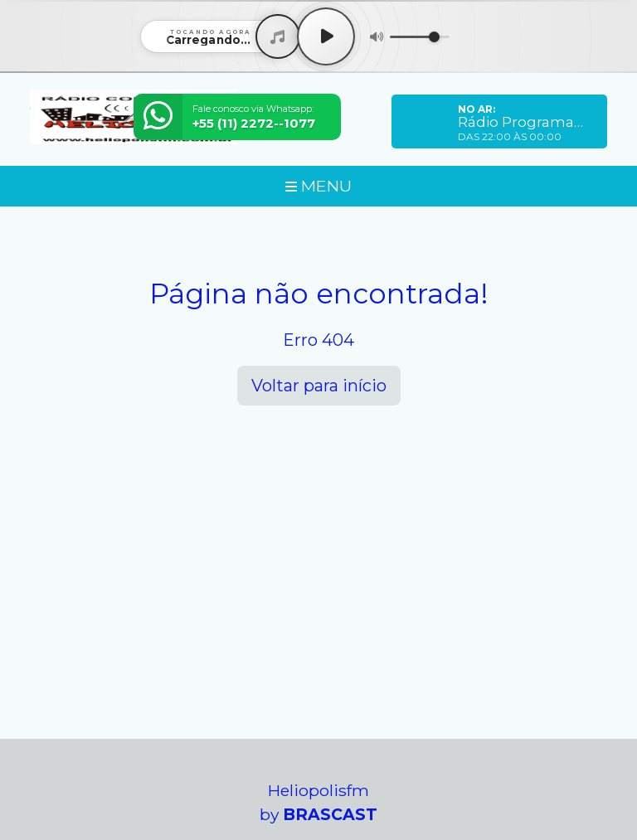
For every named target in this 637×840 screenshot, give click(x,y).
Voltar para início (319, 386)
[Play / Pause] (326, 36)
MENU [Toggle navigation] (318, 186)
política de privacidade (420, 755)
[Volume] (420, 37)
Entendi (65, 795)
